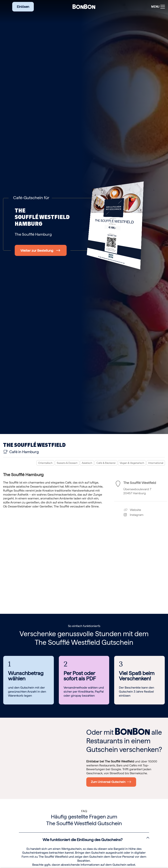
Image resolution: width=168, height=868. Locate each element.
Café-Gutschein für (31, 198)
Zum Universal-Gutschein (111, 782)
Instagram (134, 515)
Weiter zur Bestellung (37, 250)
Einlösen (23, 7)
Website (132, 510)
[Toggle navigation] (157, 7)
